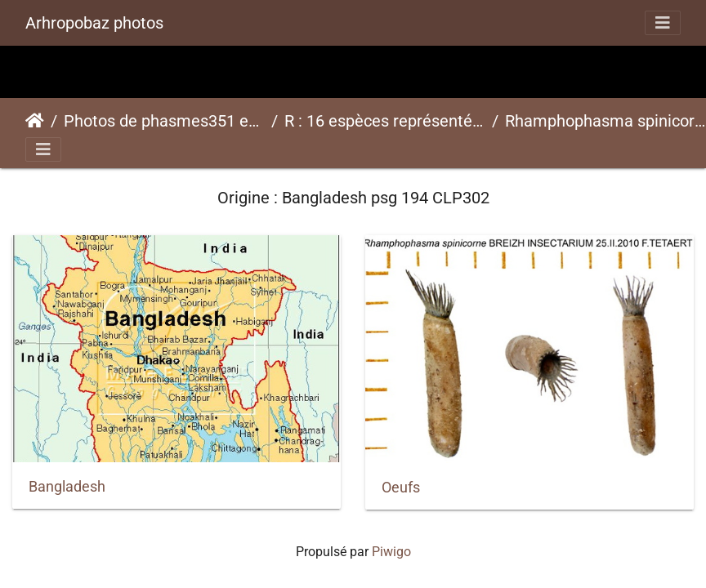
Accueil (35, 121)
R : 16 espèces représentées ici (385, 121)
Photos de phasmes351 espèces (164, 121)
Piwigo (391, 552)
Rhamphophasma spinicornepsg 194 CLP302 (605, 121)
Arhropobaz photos (94, 23)
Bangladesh (67, 487)
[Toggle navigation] (663, 23)
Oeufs (401, 488)
